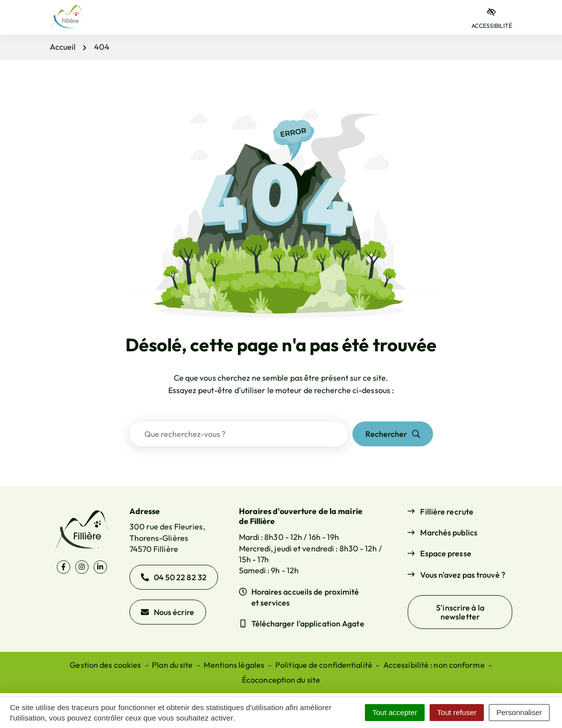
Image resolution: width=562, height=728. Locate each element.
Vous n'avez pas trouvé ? (462, 575)
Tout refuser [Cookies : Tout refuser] (457, 712)
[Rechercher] (393, 434)
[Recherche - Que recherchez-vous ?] (239, 434)
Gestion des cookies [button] (105, 665)
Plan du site (172, 665)
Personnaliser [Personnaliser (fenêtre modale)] (519, 712)
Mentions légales (234, 665)
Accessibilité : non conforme (434, 665)
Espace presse (446, 553)
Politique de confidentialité (324, 665)
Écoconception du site (281, 680)
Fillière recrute (447, 512)
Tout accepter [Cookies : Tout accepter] (395, 712)
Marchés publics (449, 532)
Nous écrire (168, 612)
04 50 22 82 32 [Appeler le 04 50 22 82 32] (174, 577)
